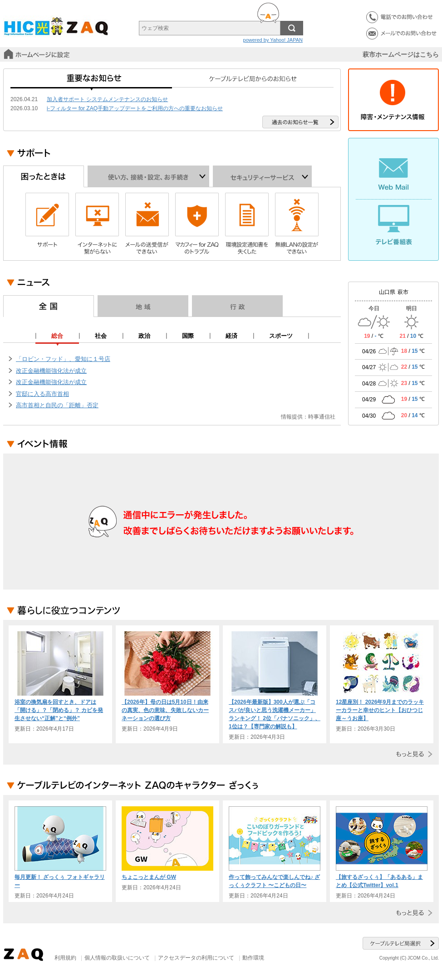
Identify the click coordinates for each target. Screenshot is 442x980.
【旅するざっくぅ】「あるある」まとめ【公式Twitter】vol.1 (379, 881)
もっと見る (412, 754)
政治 (144, 336)
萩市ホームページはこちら (401, 54)
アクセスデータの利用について (196, 958)
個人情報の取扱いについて (117, 958)
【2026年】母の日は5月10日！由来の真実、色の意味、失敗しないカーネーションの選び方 (165, 710)
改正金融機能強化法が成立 (51, 371)
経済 (231, 336)
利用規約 (65, 958)
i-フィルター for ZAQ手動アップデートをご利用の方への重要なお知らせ (135, 108)
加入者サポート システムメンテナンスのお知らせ (107, 99)
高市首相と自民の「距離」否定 (57, 405)
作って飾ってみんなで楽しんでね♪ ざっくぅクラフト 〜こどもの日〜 (274, 881)
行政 (237, 306)
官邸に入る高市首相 (42, 394)
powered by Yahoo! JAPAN (273, 40)
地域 (143, 306)
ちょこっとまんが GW (149, 877)
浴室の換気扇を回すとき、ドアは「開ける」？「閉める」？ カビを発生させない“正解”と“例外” (59, 710)
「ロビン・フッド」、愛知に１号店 (63, 359)
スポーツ (281, 336)
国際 (188, 336)
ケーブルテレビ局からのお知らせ (253, 82)
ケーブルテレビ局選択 (401, 943)
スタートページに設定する (38, 54)
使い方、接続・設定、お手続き (148, 176)
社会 (101, 336)
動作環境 (253, 958)
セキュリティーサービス (262, 176)
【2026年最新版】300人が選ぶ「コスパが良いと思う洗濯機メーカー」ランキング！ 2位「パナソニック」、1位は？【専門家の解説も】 (275, 714)
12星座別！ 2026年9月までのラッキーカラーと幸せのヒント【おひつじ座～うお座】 (380, 710)
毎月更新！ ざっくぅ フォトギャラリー (60, 881)
